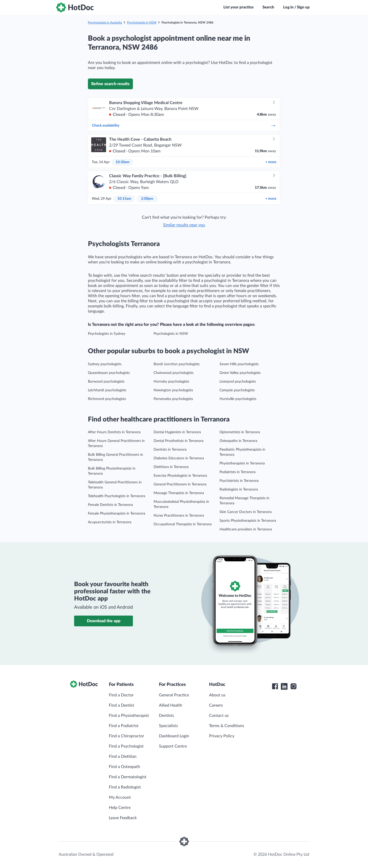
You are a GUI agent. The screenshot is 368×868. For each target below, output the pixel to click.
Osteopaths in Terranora (238, 441)
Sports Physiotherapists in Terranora (248, 521)
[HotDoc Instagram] (293, 686)
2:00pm (147, 199)
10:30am (123, 162)
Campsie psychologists (237, 390)
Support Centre (173, 746)
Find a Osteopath (124, 767)
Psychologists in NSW (142, 23)
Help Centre (120, 808)
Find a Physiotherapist (129, 716)
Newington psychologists (173, 390)
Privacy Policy (222, 736)
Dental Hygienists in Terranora (177, 432)
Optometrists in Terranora (240, 432)
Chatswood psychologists (174, 373)
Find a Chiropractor (126, 736)
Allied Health (171, 705)
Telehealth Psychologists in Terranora (117, 496)
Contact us (219, 716)
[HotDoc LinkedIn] (284, 686)
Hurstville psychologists (238, 399)
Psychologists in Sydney (107, 334)
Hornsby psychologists (171, 382)
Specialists (168, 726)
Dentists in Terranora (170, 450)
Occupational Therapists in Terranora (183, 524)
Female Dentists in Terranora (110, 505)
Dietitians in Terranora (171, 467)
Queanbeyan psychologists (109, 373)
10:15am (124, 199)
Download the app (104, 621)
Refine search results (110, 84)
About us (217, 695)
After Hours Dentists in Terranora (114, 432)
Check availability (184, 126)
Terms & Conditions (227, 726)
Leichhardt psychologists (107, 390)
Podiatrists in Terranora (238, 472)
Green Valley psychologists (240, 373)
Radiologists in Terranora (239, 489)
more (271, 162)
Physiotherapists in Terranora (242, 463)
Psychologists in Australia (105, 23)
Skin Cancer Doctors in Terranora (246, 512)
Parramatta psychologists (173, 399)
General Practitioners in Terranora (180, 484)
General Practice (174, 695)
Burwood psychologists (106, 382)
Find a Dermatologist (128, 777)
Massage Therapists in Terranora (179, 493)
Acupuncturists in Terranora (110, 522)
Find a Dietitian (123, 756)
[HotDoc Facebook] (275, 686)
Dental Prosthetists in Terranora (179, 441)
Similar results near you (184, 225)
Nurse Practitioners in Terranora (179, 516)
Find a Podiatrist (124, 726)
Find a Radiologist (125, 787)
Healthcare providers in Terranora (246, 529)
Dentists (166, 716)
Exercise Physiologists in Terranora (180, 476)
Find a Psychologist (126, 746)
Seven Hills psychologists (239, 364)
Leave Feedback (123, 818)
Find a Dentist (122, 705)
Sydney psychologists (105, 364)
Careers (216, 705)
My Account (120, 797)
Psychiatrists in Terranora (239, 481)
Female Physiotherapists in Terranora (117, 514)
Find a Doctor (121, 695)
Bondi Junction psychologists (177, 364)
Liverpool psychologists (238, 382)
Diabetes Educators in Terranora (179, 458)
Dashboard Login (174, 736)
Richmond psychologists (107, 399)
